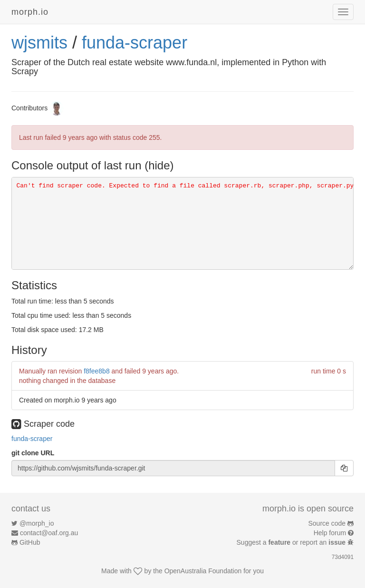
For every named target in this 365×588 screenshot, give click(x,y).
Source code (327, 523)
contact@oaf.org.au (49, 533)
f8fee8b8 (97, 371)
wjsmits (39, 43)
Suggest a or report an (292, 542)
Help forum (330, 533)
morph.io (30, 12)
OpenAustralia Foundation (203, 571)
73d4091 (343, 557)
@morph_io (37, 523)
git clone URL (33, 453)
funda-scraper (134, 43)
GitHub (30, 542)
